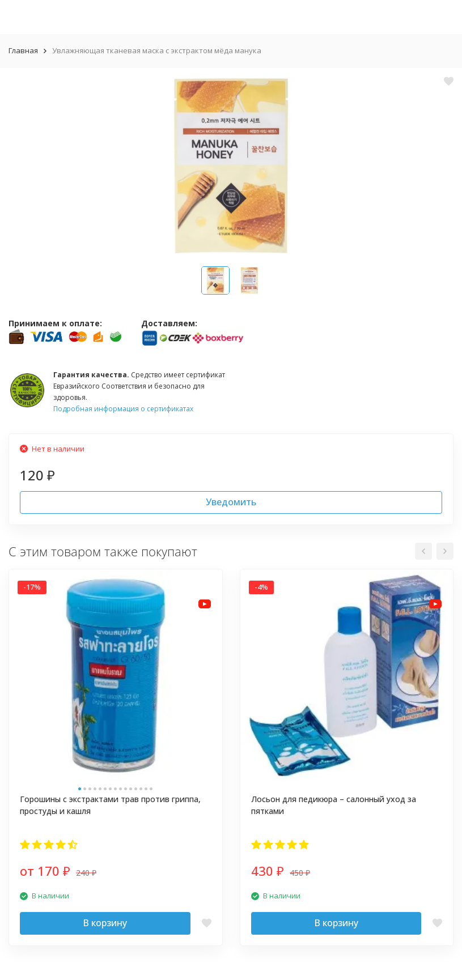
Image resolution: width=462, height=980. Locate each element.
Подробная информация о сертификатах (123, 409)
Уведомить (231, 502)
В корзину (105, 923)
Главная (23, 50)
